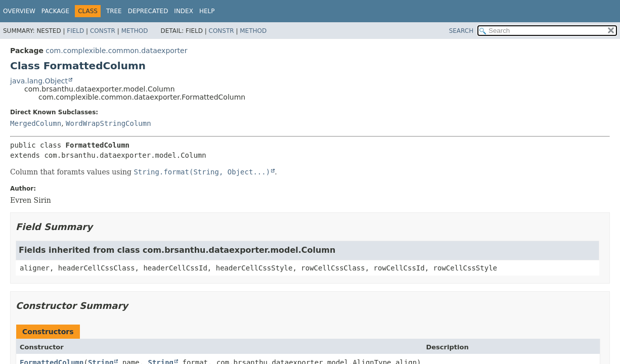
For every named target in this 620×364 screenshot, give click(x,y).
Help (207, 11)
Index (184, 11)
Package (55, 11)
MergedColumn (36, 123)
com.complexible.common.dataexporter (116, 51)
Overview (19, 11)
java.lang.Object (39, 81)
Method (135, 31)
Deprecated (148, 11)
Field (75, 31)
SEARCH (461, 31)
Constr (103, 31)
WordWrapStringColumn (108, 123)
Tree (114, 11)
